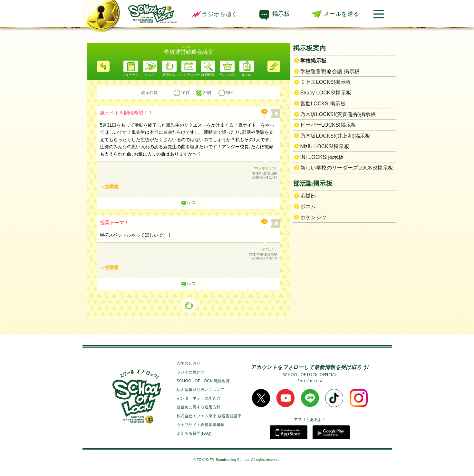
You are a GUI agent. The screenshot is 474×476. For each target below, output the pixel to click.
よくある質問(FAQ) (194, 433)
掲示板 (281, 14)
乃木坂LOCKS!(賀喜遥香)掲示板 (338, 114)
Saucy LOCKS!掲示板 (326, 93)
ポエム (308, 206)
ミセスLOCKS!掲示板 (326, 82)
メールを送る (341, 14)
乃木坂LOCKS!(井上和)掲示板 (335, 136)
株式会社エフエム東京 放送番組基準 (209, 416)
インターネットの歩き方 (198, 398)
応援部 (308, 196)
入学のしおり (189, 363)
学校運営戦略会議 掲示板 (330, 71)
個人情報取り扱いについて (201, 390)
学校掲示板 (314, 61)
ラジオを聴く (214, 14)
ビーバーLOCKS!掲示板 (328, 125)
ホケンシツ (314, 217)
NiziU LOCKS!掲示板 (325, 146)
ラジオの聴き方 (191, 372)
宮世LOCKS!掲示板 (323, 104)
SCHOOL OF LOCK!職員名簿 (203, 381)
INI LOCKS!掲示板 (322, 157)
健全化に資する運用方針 (198, 407)
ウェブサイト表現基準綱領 (201, 425)
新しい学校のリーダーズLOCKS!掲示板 (347, 168)
